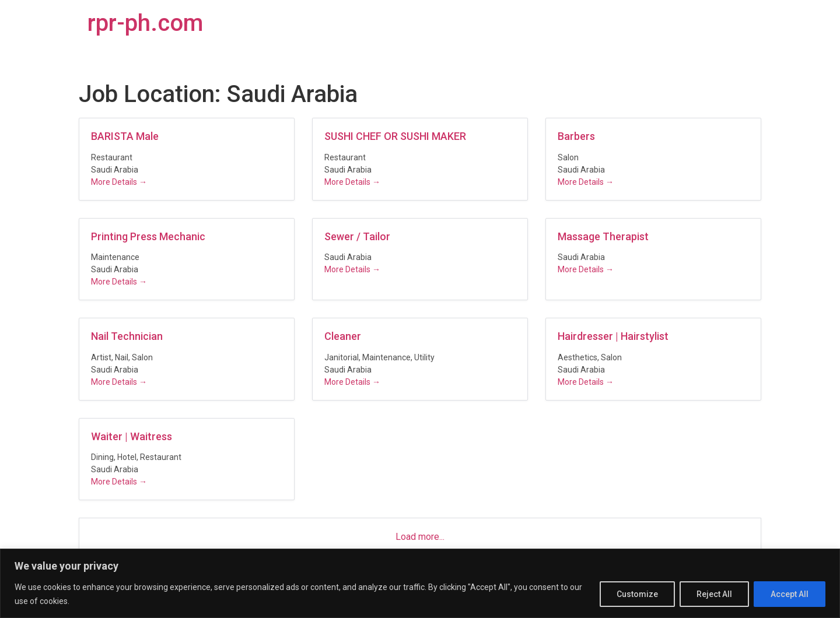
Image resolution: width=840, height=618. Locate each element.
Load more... (420, 537)
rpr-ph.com (145, 23)
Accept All (790, 594)
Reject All (714, 594)
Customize (637, 594)
